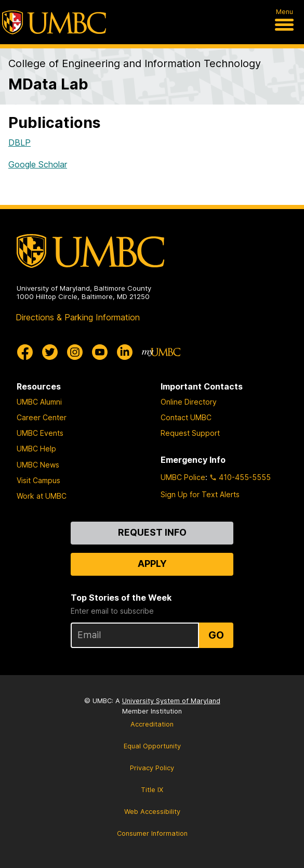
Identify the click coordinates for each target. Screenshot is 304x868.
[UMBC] (54, 22)
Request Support (190, 433)
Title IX (152, 790)
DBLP (19, 142)
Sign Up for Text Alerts (200, 494)
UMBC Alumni (39, 402)
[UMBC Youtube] (100, 352)
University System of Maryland (171, 701)
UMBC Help (36, 449)
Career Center (42, 417)
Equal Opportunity (152, 746)
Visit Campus (38, 480)
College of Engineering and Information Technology (135, 63)
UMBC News (38, 465)
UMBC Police (183, 477)
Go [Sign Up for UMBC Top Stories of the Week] (216, 635)
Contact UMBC (186, 417)
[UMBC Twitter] (50, 352)
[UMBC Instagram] (75, 352)
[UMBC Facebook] (25, 352)
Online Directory (189, 402)
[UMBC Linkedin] (125, 352)
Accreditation (152, 724)
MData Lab (48, 84)
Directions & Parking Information (78, 317)
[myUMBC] (161, 352)
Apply (152, 563)
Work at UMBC (42, 496)
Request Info (152, 532)
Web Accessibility (152, 812)
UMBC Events (40, 433)
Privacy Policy (152, 768)
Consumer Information (152, 833)
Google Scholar (38, 164)
